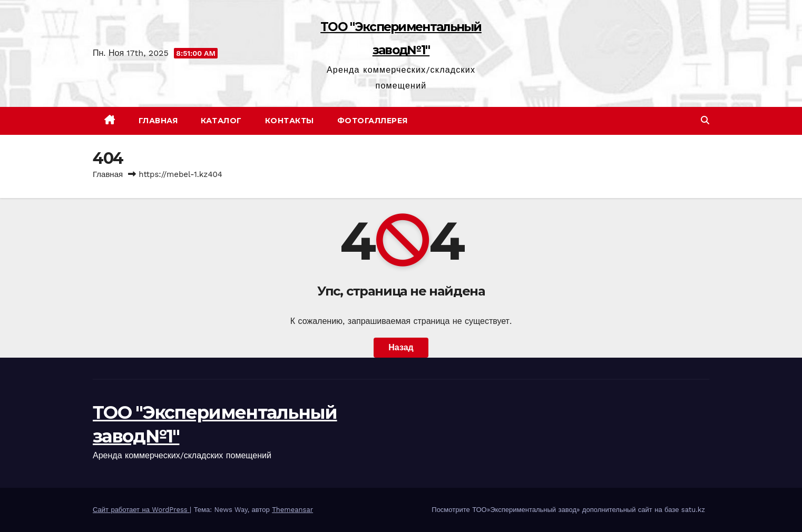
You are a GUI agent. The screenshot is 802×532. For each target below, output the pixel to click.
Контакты (290, 121)
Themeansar (292, 510)
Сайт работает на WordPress (141, 510)
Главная (158, 121)
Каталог (221, 121)
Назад (401, 347)
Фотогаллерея (373, 121)
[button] (705, 120)
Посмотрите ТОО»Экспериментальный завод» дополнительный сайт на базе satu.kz (568, 510)
